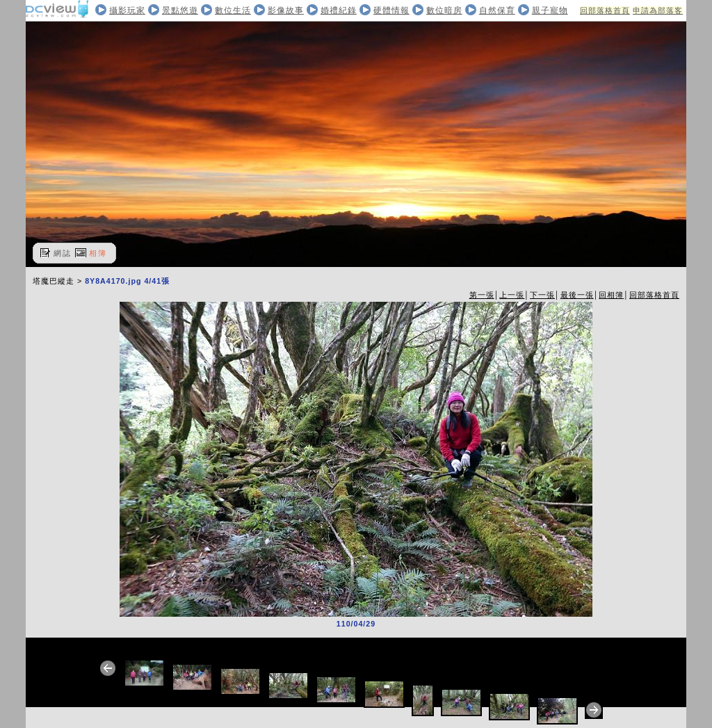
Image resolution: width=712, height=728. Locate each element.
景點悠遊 (180, 10)
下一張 (542, 295)
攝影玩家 (127, 10)
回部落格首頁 (605, 10)
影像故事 (286, 10)
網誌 (63, 253)
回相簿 (611, 295)
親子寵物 (550, 10)
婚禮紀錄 (339, 10)
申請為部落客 (658, 10)
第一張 (482, 295)
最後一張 (577, 295)
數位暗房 (444, 10)
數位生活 (233, 10)
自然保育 (497, 10)
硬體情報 (391, 10)
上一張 (512, 295)
